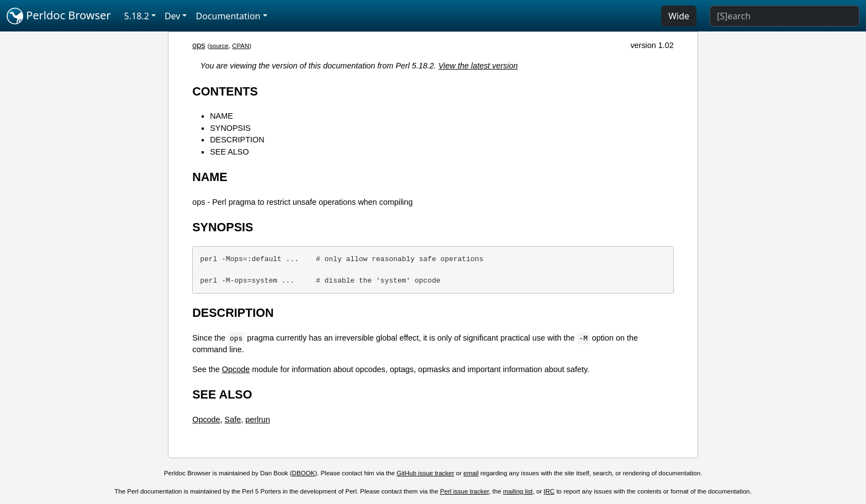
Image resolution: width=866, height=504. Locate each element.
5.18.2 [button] (137, 16)
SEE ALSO (229, 152)
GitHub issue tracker (425, 473)
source (219, 46)
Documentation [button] (228, 16)
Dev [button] (173, 16)
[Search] (785, 16)
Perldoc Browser (59, 16)
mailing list (518, 491)
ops (199, 45)
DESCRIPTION (237, 140)
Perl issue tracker (464, 491)
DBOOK (304, 473)
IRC (549, 491)
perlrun (258, 420)
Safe (233, 420)
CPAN (241, 46)
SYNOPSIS (230, 128)
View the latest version (478, 66)
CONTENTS (225, 91)
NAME (221, 116)
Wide (679, 16)
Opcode (236, 369)
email (471, 473)
